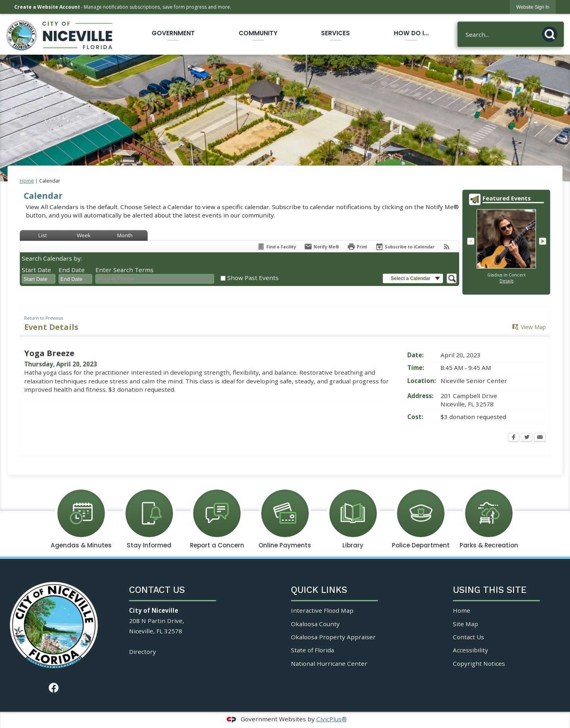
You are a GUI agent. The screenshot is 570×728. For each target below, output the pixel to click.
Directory (142, 652)
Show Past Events (253, 278)
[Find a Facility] (276, 247)
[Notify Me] (322, 247)
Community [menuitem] (258, 33)
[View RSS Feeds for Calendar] (447, 247)
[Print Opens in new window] (357, 247)
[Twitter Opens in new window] (527, 438)
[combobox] (39, 279)
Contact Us (468, 637)
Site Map (465, 624)
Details (506, 281)
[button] (552, 33)
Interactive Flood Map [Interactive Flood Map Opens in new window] (322, 610)
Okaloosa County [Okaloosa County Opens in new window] (315, 624)
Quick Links (319, 590)
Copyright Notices (479, 663)
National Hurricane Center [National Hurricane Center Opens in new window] (329, 663)
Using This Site (490, 590)
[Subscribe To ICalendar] (405, 247)
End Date (72, 270)
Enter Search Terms (124, 270)
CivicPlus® (332, 719)
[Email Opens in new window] (540, 438)
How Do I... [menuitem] (411, 33)
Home (27, 181)
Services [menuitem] (335, 33)
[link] (533, 7)
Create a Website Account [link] (47, 7)
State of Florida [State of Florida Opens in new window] (313, 650)
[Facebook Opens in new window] (514, 438)
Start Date (36, 270)
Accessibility (470, 650)
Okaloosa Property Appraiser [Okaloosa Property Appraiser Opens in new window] (333, 637)
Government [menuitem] (173, 33)
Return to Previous (44, 318)
